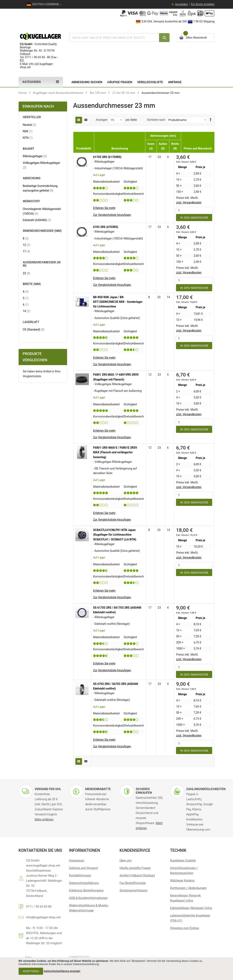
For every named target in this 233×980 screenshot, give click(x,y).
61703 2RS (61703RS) (107, 157)
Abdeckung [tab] (32, 178)
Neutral (30, 125)
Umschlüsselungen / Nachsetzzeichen (184, 870)
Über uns (126, 860)
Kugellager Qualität (183, 860)
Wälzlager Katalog (182, 880)
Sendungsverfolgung (134, 890)
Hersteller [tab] (32, 117)
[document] (116, 969)
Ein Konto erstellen (203, 4)
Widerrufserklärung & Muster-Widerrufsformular (89, 908)
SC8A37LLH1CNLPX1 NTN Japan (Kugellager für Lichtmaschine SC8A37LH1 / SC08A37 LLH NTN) (115, 535)
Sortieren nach (156, 120)
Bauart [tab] (29, 149)
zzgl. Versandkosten (189, 202)
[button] (112, 215)
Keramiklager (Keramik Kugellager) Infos (186, 898)
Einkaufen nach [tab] (38, 106)
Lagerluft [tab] (31, 322)
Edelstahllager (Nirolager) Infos (191, 908)
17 (27, 251)
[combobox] (113, 38)
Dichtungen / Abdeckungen (188, 888)
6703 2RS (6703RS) (106, 227)
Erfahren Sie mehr (104, 208)
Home (23, 93)
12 (27, 245)
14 (27, 311)
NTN (28, 138)
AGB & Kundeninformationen (88, 898)
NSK (28, 131)
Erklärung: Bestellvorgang (86, 890)
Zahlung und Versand (83, 868)
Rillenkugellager (35, 156)
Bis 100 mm (98, 93)
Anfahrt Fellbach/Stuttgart (137, 875)
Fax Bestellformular (133, 883)
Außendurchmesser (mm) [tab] (42, 264)
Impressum (77, 860)
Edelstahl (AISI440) (37, 220)
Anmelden (182, 4)
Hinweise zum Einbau (185, 928)
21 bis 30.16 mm (124, 93)
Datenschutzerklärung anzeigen (62, 971)
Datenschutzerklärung (84, 883)
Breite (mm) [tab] (32, 284)
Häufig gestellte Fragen (135, 868)
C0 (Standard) (34, 329)
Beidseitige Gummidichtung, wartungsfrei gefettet (42, 188)
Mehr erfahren (44, 819)
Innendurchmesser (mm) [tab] (42, 231)
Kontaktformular (80, 875)
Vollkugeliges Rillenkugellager (42, 165)
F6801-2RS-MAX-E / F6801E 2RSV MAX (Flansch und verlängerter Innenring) (115, 452)
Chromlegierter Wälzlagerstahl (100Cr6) (42, 211)
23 (27, 273)
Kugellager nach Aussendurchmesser (58, 93)
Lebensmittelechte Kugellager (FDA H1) (190, 918)
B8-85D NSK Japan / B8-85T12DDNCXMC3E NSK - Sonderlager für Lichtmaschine (118, 302)
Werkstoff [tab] (32, 201)
